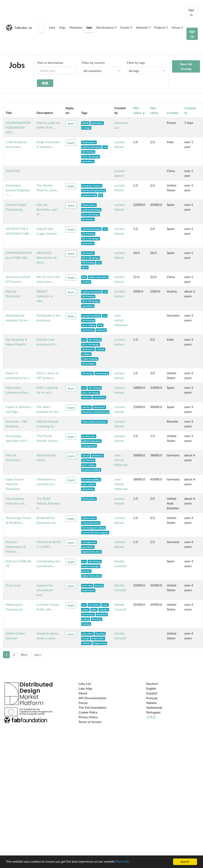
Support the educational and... (45, 590)
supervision (88, 590)
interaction (99, 407)
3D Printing (88, 152)
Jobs (89, 27)
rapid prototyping (91, 147)
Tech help (87, 586)
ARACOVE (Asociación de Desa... (47, 257)
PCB (100, 325)
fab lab (86, 455)
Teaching (97, 619)
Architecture (89, 436)
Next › (25, 655)
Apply (71, 123)
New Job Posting (186, 66)
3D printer (94, 605)
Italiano (152, 703)
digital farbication (92, 441)
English (151, 688)
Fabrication (98, 638)
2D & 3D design (91, 157)
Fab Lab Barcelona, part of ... (47, 209)
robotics (87, 397)
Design (86, 638)
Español (152, 693)
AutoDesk (102, 614)
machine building (91, 316)
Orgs (62, 27)
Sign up (192, 34)
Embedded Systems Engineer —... (18, 190)
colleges (86, 354)
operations (88, 161)
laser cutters (89, 484)
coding (86, 619)
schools (100, 349)
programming (89, 195)
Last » (38, 655)
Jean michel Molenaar (121, 320)
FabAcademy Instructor (95, 422)
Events (126, 27)
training (86, 624)
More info (123, 862)
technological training (94, 528)
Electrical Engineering (94, 190)
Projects (161, 27)
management (89, 446)
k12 (84, 277)
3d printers (88, 489)
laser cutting (89, 325)
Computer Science (92, 186)
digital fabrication (98, 277)
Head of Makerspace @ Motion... (16, 547)
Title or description (50, 63)
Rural (85, 267)
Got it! (185, 862)
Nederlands (154, 707)
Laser (105, 605)
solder (85, 610)
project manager (91, 566)
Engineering (100, 643)
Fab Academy (106, 27)
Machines (76, 27)
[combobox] (101, 71)
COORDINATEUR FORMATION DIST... (18, 127)
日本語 (151, 717)
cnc (105, 147)
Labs (52, 27)
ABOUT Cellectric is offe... (45, 296)
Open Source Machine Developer (15, 484)
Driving (99, 586)
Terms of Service (90, 722)
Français (152, 698)
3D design (88, 373)
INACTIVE (13, 171)
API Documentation (92, 698)
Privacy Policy (88, 717)
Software (101, 330)
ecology (86, 128)
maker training (90, 359)
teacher (86, 282)
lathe (94, 610)
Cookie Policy (88, 712)
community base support (95, 532)
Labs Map (85, 688)
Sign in (191, 12)
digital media (89, 518)
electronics (88, 219)
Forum (177, 27)
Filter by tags (136, 63)
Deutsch (152, 684)
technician (97, 455)
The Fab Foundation (93, 707)
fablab (85, 123)
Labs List (85, 684)
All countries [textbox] (93, 71)
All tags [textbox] (134, 71)
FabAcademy (89, 142)
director (86, 571)
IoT (101, 195)
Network (143, 27)
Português (153, 712)
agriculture (97, 123)
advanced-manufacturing (95, 412)
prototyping (102, 373)
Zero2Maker (89, 364)
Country (172, 113)
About (83, 693)
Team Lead (13, 585)
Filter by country (93, 63)
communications (91, 523)
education (87, 634)
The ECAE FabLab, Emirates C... (48, 503)
